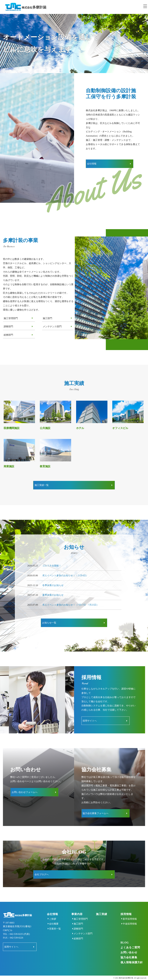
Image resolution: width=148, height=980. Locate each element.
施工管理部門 (11, 317)
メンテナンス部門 (52, 325)
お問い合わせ (132, 948)
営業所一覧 (67, 921)
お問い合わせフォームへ (26, 786)
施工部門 (47, 317)
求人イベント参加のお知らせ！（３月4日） (65, 573)
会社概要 (66, 916)
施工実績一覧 (63, 483)
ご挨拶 (65, 911)
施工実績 (108, 906)
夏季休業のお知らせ (53, 592)
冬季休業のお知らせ (53, 582)
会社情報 (93, 163)
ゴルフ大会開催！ (52, 563)
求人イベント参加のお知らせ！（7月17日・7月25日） (71, 602)
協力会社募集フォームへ (97, 807)
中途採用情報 (133, 916)
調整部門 (8, 325)
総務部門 (8, 333)
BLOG (128, 938)
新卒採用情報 (133, 911)
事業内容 (86, 906)
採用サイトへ (91, 716)
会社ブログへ (63, 867)
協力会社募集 (132, 953)
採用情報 (129, 906)
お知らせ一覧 (63, 619)
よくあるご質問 (133, 943)
